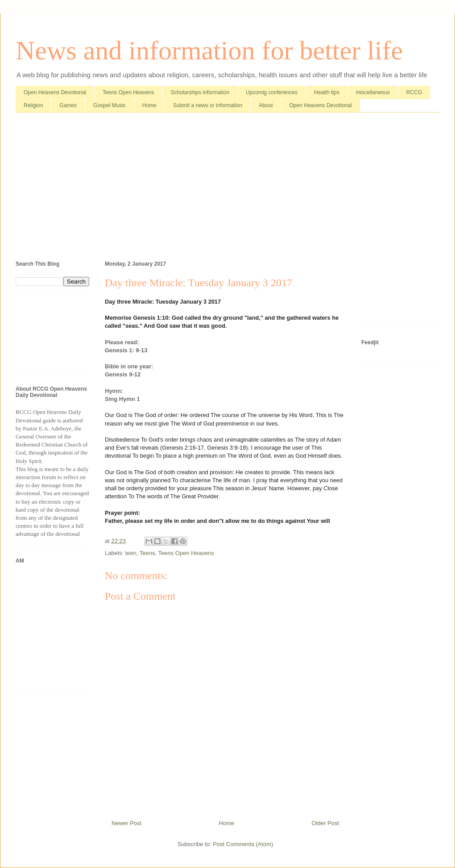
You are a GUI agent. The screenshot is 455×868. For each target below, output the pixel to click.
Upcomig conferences (272, 92)
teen (131, 553)
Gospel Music (110, 105)
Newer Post (126, 823)
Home (149, 105)
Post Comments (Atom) (243, 844)
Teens (147, 553)
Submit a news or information (208, 105)
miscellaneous (373, 92)
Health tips (327, 92)
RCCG (414, 92)
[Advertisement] (227, 188)
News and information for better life (209, 50)
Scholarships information (200, 92)
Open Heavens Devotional (55, 92)
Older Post (325, 823)
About (266, 105)
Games (68, 105)
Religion (33, 105)
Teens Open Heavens (128, 92)
